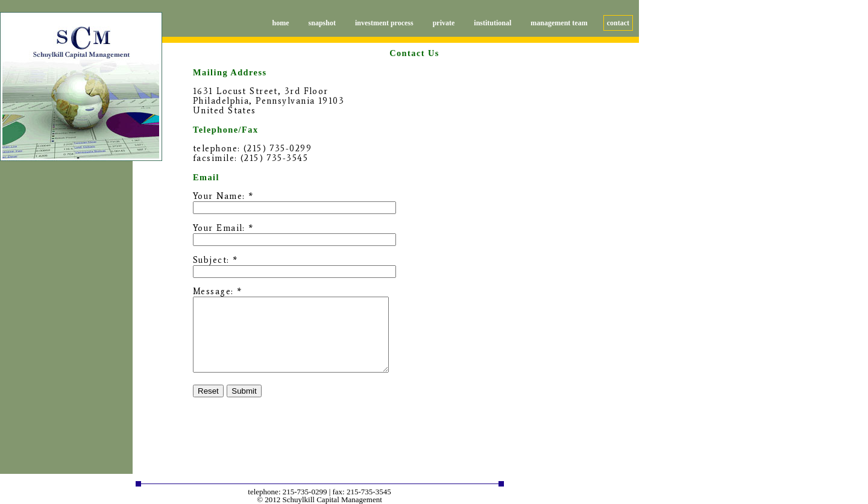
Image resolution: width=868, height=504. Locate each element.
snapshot (322, 23)
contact (618, 23)
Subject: (211, 260)
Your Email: (219, 228)
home (281, 23)
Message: (213, 291)
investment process (384, 23)
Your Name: (219, 196)
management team (559, 23)
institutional (492, 23)
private (444, 23)
